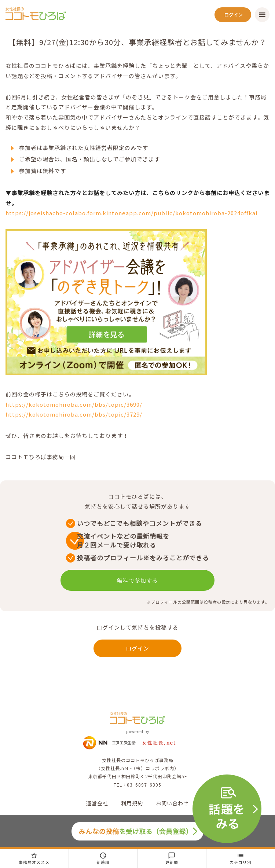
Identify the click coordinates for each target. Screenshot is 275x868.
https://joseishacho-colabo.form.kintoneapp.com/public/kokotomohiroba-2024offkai (131, 213)
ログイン (137, 648)
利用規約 (132, 803)
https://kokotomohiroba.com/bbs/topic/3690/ (74, 404)
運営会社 (97, 803)
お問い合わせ (172, 803)
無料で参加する (137, 580)
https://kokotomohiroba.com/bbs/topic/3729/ (74, 414)
